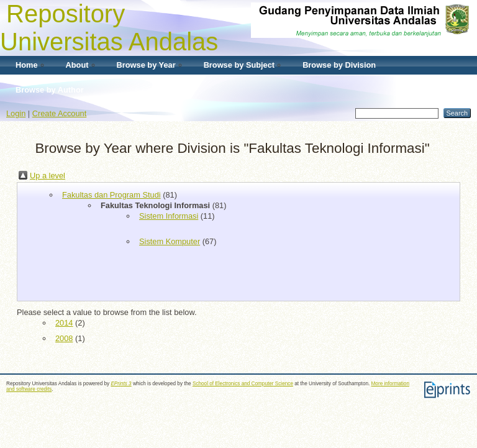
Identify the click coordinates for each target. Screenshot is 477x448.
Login (16, 113)
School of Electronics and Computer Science (243, 384)
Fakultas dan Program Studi (111, 195)
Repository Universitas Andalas (109, 28)
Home (27, 65)
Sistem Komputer (170, 241)
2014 (64, 323)
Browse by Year (146, 65)
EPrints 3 (121, 384)
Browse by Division (339, 65)
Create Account (60, 113)
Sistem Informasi (169, 216)
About (77, 65)
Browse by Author (50, 90)
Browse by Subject (239, 65)
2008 (64, 338)
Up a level (48, 176)
